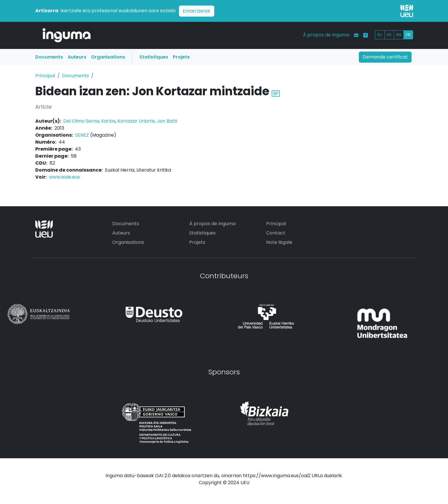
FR (408, 35)
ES (389, 35)
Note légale (279, 242)
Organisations (108, 57)
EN (399, 35)
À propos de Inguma (326, 35)
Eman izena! (197, 11)
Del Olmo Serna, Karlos (89, 121)
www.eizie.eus (64, 177)
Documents (49, 57)
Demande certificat (385, 57)
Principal (45, 76)
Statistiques (154, 57)
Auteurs (77, 57)
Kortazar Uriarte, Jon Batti (147, 121)
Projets (181, 57)
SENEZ (82, 135)
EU (380, 35)
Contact (276, 233)
